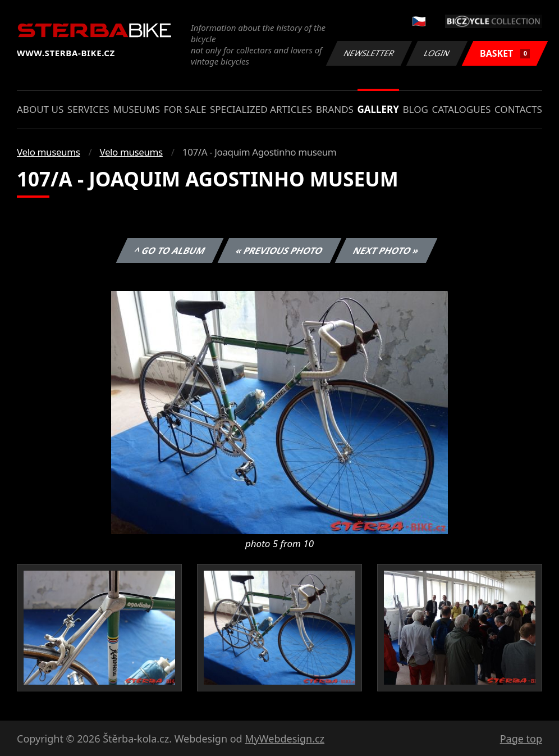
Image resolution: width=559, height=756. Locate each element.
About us (40, 109)
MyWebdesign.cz (285, 739)
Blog (416, 109)
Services (88, 109)
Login (437, 53)
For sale (185, 109)
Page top (521, 739)
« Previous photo (279, 251)
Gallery (378, 109)
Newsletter (369, 53)
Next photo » (386, 251)
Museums (136, 109)
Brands (335, 109)
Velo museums (48, 152)
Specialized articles (261, 109)
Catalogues (461, 109)
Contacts (518, 109)
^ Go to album (169, 251)
